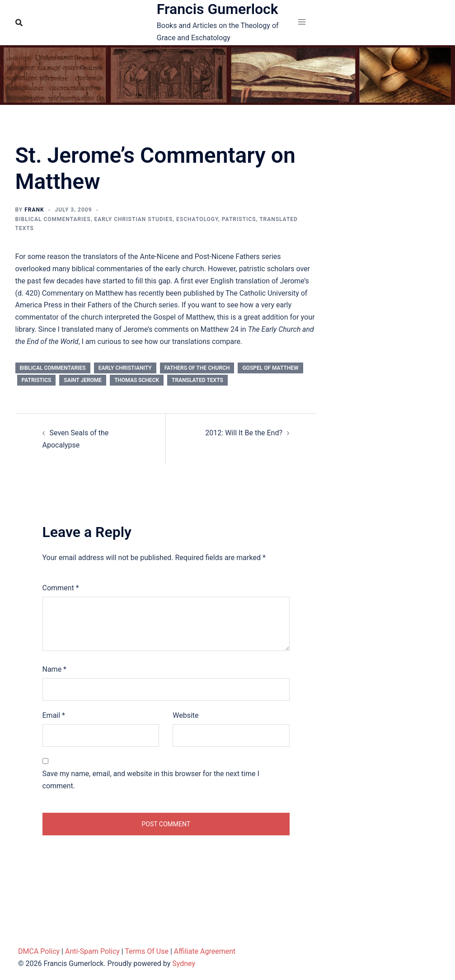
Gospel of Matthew (270, 368)
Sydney (184, 964)
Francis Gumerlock (218, 9)
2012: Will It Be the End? (244, 433)
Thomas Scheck (137, 380)
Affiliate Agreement (205, 951)
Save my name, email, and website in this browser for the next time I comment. (151, 780)
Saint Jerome (83, 380)
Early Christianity (125, 368)
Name (55, 669)
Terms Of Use (147, 951)
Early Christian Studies (133, 219)
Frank (34, 210)
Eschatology (197, 219)
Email (54, 715)
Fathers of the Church (197, 368)
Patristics (239, 219)
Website (185, 715)
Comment (61, 588)
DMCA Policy (39, 951)
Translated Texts (197, 380)
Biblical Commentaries (53, 219)
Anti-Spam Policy (92, 951)
